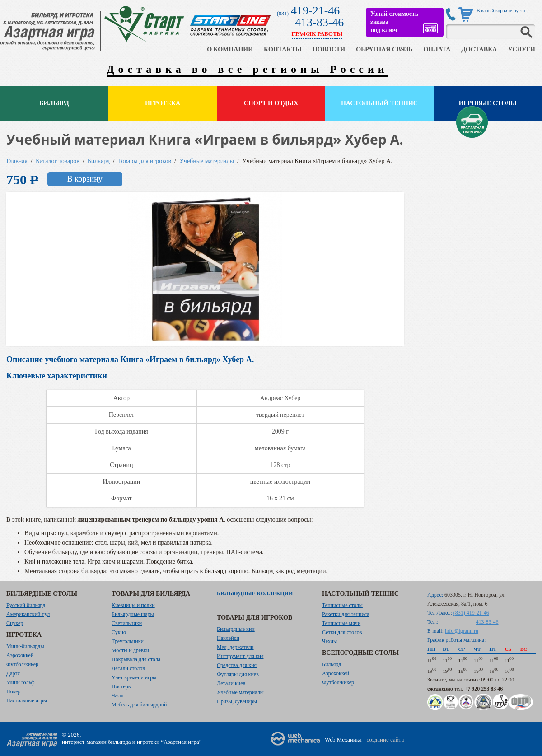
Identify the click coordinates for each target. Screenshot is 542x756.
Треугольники (128, 641)
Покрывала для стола (136, 659)
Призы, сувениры (237, 701)
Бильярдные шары (133, 614)
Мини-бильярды (25, 646)
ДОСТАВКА (479, 49)
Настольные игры (27, 700)
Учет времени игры (134, 677)
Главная (17, 161)
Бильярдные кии (236, 629)
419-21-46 (315, 11)
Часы (118, 695)
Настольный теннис (379, 103)
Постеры (122, 686)
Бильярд (54, 103)
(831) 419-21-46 (471, 613)
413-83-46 (319, 22)
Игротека (163, 103)
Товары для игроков (145, 161)
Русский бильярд (26, 605)
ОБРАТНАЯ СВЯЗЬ (384, 49)
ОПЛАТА (437, 49)
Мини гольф (21, 682)
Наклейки (228, 638)
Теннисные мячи (341, 623)
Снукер (15, 623)
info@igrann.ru (462, 631)
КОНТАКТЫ (283, 49)
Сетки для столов (342, 632)
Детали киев (231, 683)
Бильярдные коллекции (255, 593)
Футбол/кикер (22, 664)
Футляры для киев (238, 674)
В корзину (85, 179)
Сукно (119, 632)
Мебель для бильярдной (139, 705)
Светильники (127, 623)
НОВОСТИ (329, 49)
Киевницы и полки (133, 605)
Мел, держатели (235, 647)
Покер (14, 691)
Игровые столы (488, 103)
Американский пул (28, 614)
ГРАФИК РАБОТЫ (317, 34)
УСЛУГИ (521, 49)
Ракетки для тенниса (346, 614)
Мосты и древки (130, 650)
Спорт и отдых (271, 103)
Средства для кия (237, 665)
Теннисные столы (342, 605)
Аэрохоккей (20, 655)
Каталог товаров (58, 161)
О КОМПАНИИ (230, 49)
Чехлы (329, 641)
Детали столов (128, 668)
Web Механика (343, 740)
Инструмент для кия (240, 656)
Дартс (13, 673)
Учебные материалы (207, 161)
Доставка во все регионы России (248, 69)
